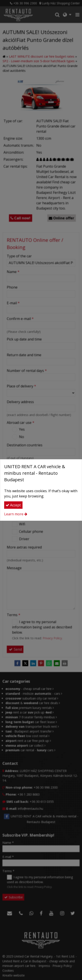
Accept (13, 505)
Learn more (14, 514)
